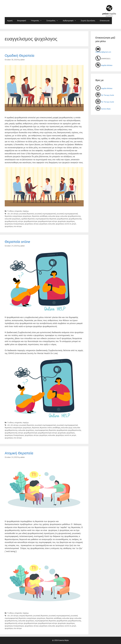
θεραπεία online (46, 428)
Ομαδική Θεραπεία (19, 55)
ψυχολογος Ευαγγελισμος (14, 224)
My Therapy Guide (105, 95)
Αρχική (10, 21)
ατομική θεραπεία (26, 616)
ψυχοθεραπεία (63, 219)
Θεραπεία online (17, 242)
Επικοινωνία (105, 21)
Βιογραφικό (22, 21)
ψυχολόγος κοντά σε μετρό (66, 224)
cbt (9, 214)
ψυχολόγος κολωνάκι (47, 224)
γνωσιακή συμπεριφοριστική (45, 214)
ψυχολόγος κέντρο (32, 224)
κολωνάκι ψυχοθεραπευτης (71, 216)
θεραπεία (36, 216)
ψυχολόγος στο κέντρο (13, 226)
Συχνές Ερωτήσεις (88, 21)
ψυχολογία (62, 221)
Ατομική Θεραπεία (19, 453)
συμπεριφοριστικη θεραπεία (46, 219)
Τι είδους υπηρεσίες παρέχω (18, 211)
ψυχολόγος (71, 221)
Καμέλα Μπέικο (104, 65)
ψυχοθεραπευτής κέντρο (14, 221)
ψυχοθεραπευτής (75, 219)
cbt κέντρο (15, 214)
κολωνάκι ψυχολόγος (13, 219)
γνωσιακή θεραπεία (26, 214)
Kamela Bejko (103, 109)
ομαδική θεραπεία (28, 219)
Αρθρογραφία (71, 21)
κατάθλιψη (44, 216)
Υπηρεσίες (37, 21)
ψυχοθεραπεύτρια (31, 221)
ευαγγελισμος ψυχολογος (22, 216)
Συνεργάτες (53, 21)
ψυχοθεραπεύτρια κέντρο (48, 221)
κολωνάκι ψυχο (54, 216)
